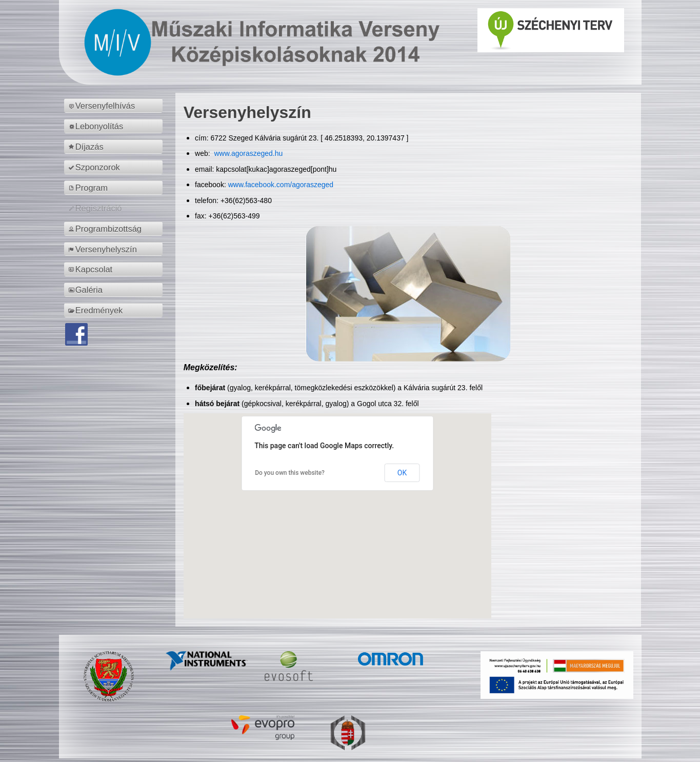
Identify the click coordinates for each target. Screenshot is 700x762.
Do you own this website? (290, 473)
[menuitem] (115, 106)
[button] (337, 506)
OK (402, 473)
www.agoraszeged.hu (248, 153)
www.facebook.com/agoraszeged (281, 185)
